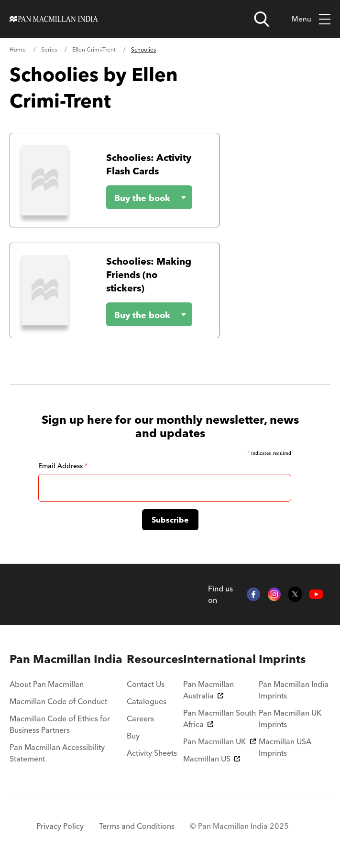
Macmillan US (212, 759)
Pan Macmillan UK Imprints (290, 718)
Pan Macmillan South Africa (219, 718)
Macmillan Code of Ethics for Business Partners (60, 724)
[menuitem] (68, 659)
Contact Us (146, 684)
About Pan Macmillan (47, 684)
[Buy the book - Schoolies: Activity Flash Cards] (142, 197)
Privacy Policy (60, 826)
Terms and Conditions (137, 826)
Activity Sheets (152, 753)
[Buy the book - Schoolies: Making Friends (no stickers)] (142, 314)
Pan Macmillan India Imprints (294, 690)
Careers (140, 718)
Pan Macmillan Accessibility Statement (57, 753)
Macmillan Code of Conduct (58, 701)
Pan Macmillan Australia (208, 690)
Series (49, 49)
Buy (133, 736)
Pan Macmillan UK (219, 741)
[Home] (54, 19)
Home (18, 49)
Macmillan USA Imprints (285, 747)
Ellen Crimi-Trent (94, 49)
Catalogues (147, 701)
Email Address (63, 466)
